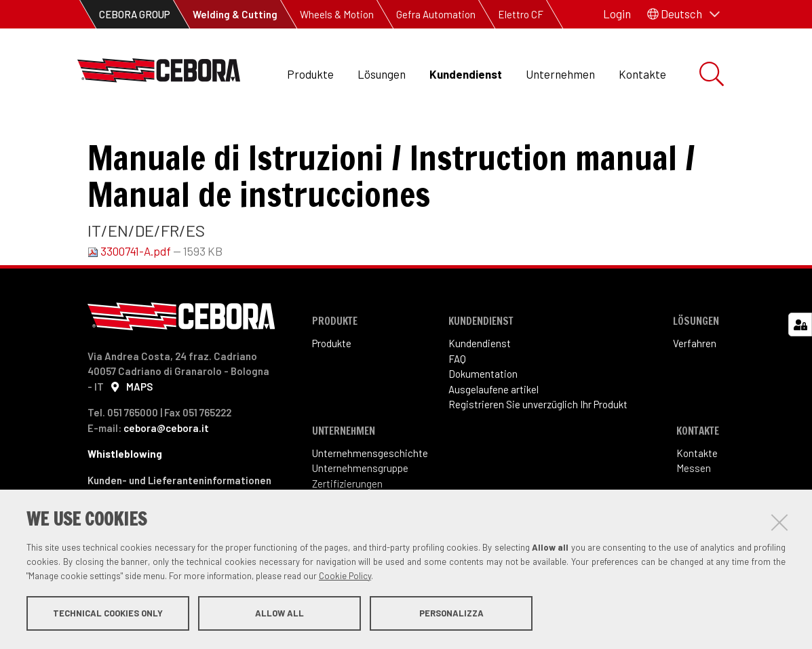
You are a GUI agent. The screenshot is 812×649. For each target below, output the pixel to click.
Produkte (310, 74)
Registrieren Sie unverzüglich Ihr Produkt (538, 450)
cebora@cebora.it (166, 473)
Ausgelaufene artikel (494, 435)
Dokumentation (227, 136)
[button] (683, 14)
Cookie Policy (345, 576)
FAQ (457, 404)
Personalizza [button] (451, 614)
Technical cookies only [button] (108, 614)
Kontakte (642, 74)
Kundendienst (466, 74)
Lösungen (382, 74)
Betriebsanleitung (331, 136)
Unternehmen (560, 74)
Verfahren (695, 389)
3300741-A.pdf (130, 296)
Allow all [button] (279, 614)
